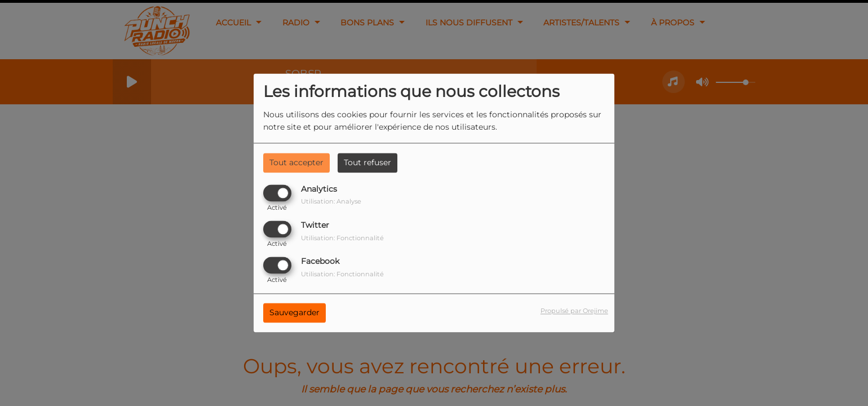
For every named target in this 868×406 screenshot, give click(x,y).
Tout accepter (296, 162)
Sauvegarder (294, 313)
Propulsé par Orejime (574, 311)
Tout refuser (367, 162)
